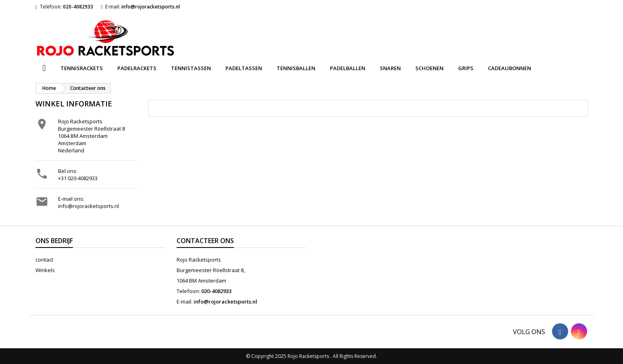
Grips (466, 68)
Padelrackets (137, 68)
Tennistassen (191, 68)
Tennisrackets (82, 68)
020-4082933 (78, 7)
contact (44, 260)
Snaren (390, 68)
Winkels (45, 270)
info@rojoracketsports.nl (151, 7)
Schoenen (429, 68)
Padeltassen (244, 68)
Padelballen (348, 68)
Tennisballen (296, 68)
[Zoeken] (311, 30)
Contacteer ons (205, 241)
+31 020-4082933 (78, 178)
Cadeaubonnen (509, 68)
